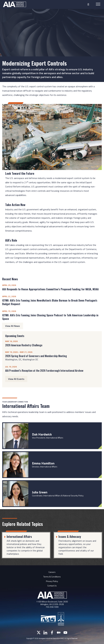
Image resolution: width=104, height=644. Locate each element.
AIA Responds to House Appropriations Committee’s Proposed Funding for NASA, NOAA (50, 289)
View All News (13, 326)
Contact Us (52, 586)
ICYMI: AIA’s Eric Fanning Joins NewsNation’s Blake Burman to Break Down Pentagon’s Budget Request (50, 302)
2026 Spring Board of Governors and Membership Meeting (36, 356)
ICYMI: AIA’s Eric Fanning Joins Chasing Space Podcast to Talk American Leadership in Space (50, 317)
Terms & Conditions (52, 577)
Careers (52, 572)
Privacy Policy (52, 581)
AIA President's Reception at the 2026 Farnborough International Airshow (44, 371)
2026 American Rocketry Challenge (24, 345)
